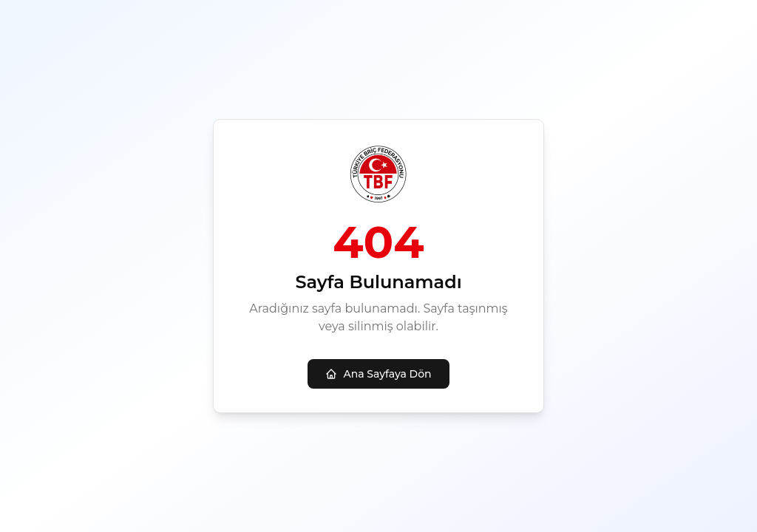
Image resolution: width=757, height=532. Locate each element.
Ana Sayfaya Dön (378, 374)
